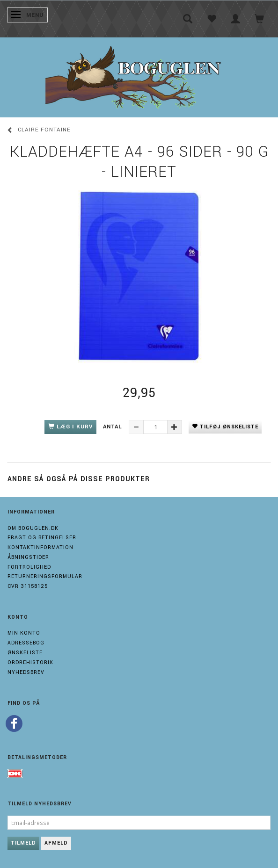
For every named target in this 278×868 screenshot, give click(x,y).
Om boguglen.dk (33, 528)
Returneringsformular (45, 576)
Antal (113, 427)
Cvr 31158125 (28, 586)
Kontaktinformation (40, 547)
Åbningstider (28, 557)
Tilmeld (23, 843)
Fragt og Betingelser (42, 538)
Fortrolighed (29, 567)
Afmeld (56, 843)
